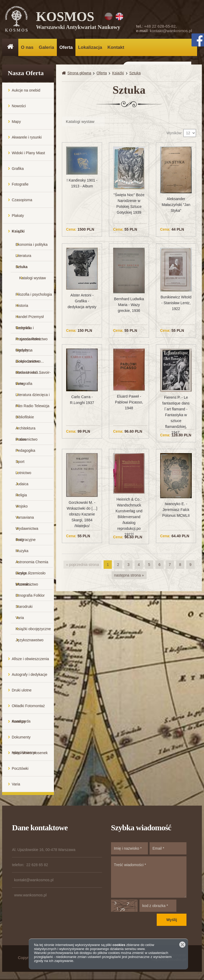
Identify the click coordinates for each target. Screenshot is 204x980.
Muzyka (22, 551)
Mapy (16, 122)
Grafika (18, 169)
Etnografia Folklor (30, 596)
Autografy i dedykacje (29, 675)
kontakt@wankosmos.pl (171, 31)
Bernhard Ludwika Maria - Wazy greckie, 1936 (129, 305)
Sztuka (22, 267)
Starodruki (24, 607)
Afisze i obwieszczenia (30, 659)
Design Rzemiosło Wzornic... (31, 575)
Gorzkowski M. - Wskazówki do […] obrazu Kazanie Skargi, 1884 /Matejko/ (82, 514)
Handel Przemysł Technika (30, 319)
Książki (18, 231)
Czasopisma (22, 200)
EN (119, 16)
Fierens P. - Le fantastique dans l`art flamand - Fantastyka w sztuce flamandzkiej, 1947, (176, 415)
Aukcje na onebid (26, 91)
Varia (20, 618)
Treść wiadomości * (149, 877)
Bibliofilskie (25, 417)
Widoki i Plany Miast (28, 153)
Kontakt (116, 47)
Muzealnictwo (27, 584)
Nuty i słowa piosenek (30, 753)
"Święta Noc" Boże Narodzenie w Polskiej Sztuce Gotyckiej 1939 (129, 204)
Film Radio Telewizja (33, 406)
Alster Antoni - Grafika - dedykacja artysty (82, 301)
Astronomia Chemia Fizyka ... (32, 564)
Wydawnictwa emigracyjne (27, 530)
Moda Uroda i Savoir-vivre (33, 374)
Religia (21, 495)
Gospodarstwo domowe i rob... (28, 363)
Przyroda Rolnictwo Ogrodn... (32, 341)
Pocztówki (20, 769)
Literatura (24, 256)
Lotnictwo (24, 473)
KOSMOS (78, 21)
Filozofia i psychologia (34, 295)
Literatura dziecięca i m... (33, 397)
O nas (27, 47)
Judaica (22, 484)
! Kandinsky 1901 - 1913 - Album (82, 183)
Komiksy (19, 722)
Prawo (21, 440)
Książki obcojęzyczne (33, 629)
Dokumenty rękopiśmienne (24, 740)
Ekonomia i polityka (32, 245)
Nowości (19, 106)
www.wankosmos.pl (30, 895)
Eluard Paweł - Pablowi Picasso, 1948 (129, 402)
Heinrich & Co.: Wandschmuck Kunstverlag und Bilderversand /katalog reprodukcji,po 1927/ (129, 517)
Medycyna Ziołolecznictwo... (30, 352)
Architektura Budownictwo (27, 430)
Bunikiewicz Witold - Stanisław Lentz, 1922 (176, 303)
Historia (22, 306)
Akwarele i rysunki (27, 137)
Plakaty (18, 216)
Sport (20, 462)
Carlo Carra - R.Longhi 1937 (82, 400)
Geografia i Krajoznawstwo (28, 330)
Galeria (46, 47)
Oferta (66, 47)
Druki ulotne (22, 690)
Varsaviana (25, 518)
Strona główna (79, 73)
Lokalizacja (90, 47)
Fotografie (20, 184)
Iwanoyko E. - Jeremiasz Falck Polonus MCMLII (176, 510)
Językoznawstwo (30, 640)
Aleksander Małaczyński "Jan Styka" (176, 205)
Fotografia (24, 384)
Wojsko (22, 506)
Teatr (20, 540)
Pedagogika (25, 451)
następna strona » (129, 575)
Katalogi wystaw (32, 278)
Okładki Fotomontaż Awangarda (28, 709)
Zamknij (182, 945)
